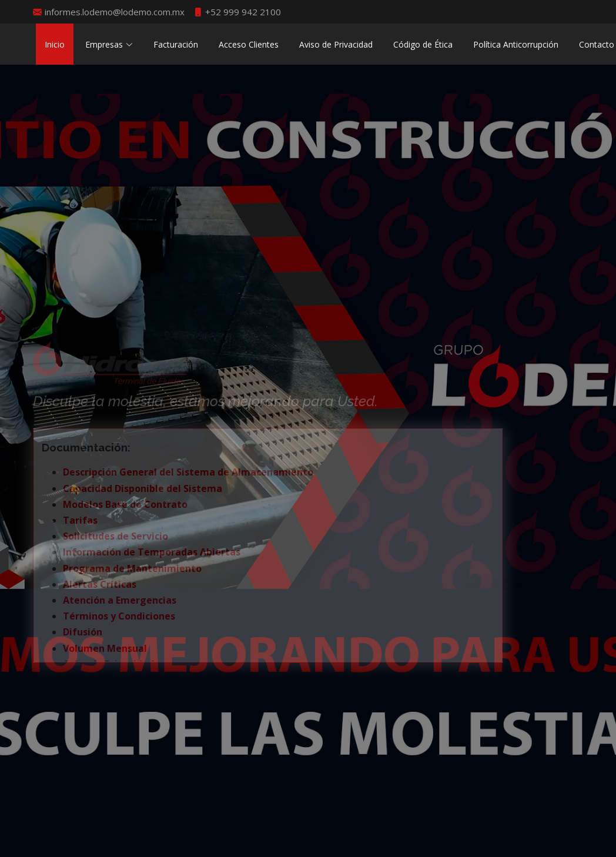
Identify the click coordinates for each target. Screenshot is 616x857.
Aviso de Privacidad (336, 44)
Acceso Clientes (249, 44)
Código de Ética (423, 44)
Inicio (55, 44)
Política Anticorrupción (516, 44)
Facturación (176, 44)
